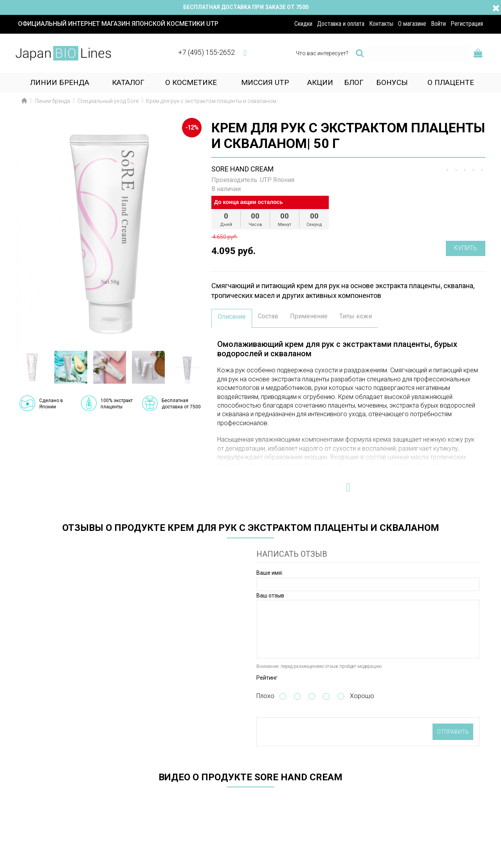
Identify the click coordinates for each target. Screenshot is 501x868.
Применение (309, 316)
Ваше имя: (270, 573)
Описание (232, 317)
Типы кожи (356, 316)
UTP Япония (277, 180)
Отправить (453, 732)
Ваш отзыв (270, 596)
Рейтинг (267, 678)
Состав (268, 316)
